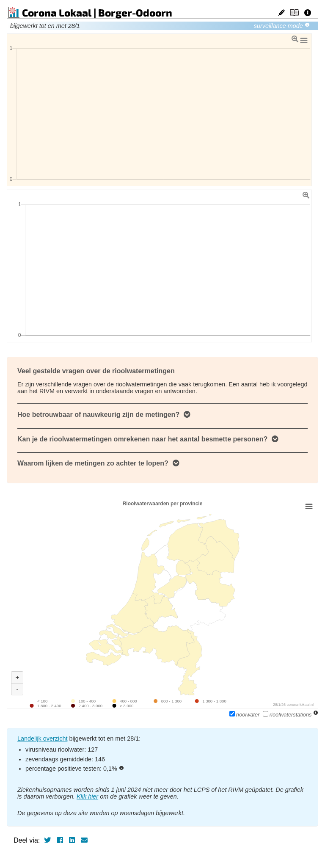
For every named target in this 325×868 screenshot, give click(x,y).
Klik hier (87, 796)
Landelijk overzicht (42, 738)
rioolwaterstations (288, 715)
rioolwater (245, 715)
